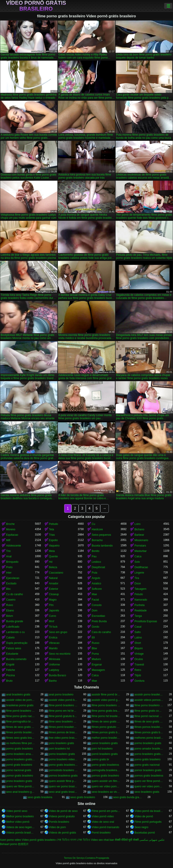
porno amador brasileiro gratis (149, 749)
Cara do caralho (101, 632)
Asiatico (96, 583)
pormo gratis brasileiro (19, 749)
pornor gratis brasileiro (19, 776)
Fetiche (10, 670)
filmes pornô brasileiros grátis (63, 727)
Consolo (97, 605)
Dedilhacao (141, 567)
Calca (138, 556)
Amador (54, 583)
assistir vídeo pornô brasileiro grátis (63, 700)
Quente (53, 556)
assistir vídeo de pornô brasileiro (20, 700)
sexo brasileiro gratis (147, 792)
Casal (138, 627)
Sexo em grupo (58, 632)
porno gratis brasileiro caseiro (63, 765)
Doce (138, 583)
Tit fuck (53, 627)
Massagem (98, 670)
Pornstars (140, 546)
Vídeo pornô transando (105, 827)
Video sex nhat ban (103, 840)
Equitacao (12, 535)
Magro (53, 600)
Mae (94, 594)
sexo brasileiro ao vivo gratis (106, 792)
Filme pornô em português (106, 811)
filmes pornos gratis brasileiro (106, 732)
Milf (8, 540)
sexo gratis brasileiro (83, 797)
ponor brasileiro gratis (105, 743)
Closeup (54, 594)
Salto (138, 632)
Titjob (138, 675)
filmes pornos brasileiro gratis (149, 727)
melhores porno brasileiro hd (149, 738)
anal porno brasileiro (61, 695)
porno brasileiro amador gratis (20, 754)
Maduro (96, 659)
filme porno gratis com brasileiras (149, 711)
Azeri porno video (10, 840)
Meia (52, 551)
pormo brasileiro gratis (148, 743)
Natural (53, 578)
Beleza (53, 567)
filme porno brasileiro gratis (149, 705)
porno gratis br (100, 759)
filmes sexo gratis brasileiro (20, 738)
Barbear (139, 535)
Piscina (10, 675)
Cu (93, 524)
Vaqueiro (54, 546)
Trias (52, 535)
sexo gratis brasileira (40, 797)
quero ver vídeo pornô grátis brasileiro (149, 786)
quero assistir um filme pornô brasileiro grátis (106, 781)
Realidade (141, 611)
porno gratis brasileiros (105, 765)
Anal (9, 556)
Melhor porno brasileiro (20, 816)
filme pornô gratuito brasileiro (63, 716)
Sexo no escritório (60, 654)
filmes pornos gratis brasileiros (149, 732)
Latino (138, 638)
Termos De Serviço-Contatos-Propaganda (86, 858)
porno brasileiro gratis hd (20, 759)
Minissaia (55, 659)
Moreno (11, 529)
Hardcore (97, 529)
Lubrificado (13, 627)
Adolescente (14, 546)
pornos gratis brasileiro (105, 776)
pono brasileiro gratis (61, 743)
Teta (51, 529)
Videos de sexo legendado (20, 827)
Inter (9, 573)
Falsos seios (14, 648)
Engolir (10, 665)
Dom (94, 611)
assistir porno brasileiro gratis (149, 695)
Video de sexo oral (103, 822)
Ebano (10, 611)
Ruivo (10, 605)
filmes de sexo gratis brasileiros (149, 722)
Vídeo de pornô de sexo (63, 811)
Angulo (96, 578)
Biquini (139, 648)
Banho (53, 681)
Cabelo (10, 638)
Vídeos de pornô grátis (63, 833)
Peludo (139, 594)
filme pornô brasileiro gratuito (20, 711)
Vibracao (54, 643)
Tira (137, 578)
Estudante (12, 654)
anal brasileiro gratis (18, 695)
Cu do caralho (15, 594)
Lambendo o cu (15, 632)
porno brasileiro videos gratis (63, 759)
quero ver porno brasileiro (63, 786)
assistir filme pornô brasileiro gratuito (106, 695)
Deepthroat (98, 567)
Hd (51, 562)
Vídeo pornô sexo (17, 811)
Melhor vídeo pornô (18, 822)
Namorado (141, 600)
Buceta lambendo (102, 546)
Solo (137, 562)
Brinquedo (12, 562)
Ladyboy (54, 670)
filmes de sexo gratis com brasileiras (20, 727)
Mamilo (53, 648)
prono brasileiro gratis (19, 781)
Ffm (51, 605)
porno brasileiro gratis (62, 754)
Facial (95, 600)
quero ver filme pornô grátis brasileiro (20, 786)
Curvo (52, 616)
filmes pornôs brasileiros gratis (20, 732)
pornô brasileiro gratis (105, 754)
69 (93, 638)
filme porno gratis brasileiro (106, 711)
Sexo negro (141, 827)
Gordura (139, 681)
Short (138, 643)
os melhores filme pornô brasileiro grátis (20, 743)
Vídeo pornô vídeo (103, 816)
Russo (96, 643)
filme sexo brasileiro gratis (63, 722)
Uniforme (54, 665)
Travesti (139, 665)
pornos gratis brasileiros (149, 776)
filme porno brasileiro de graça (106, 705)
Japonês (54, 611)
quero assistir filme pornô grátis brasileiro (63, 781)
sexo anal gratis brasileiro (63, 792)
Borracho (97, 540)
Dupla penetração (17, 643)
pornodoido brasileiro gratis (63, 770)
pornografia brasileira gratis (106, 770)
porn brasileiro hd (59, 749)
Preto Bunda (99, 621)
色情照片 (23, 844)
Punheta (140, 605)
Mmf (51, 621)
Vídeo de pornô (144, 816)
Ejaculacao (13, 578)
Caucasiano (56, 573)
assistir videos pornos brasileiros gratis (149, 700)
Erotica (53, 638)
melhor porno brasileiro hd (106, 738)
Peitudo (53, 524)
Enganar (97, 665)
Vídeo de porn (57, 827)
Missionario (141, 540)
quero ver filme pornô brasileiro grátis (149, 781)
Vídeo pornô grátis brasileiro (36, 6)
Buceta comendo (16, 659)
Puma (95, 654)
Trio (8, 551)
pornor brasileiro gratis (148, 770)
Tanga (138, 616)
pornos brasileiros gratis (63, 776)
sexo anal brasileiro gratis (20, 792)
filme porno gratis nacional (20, 716)
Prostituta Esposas (146, 621)
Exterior (53, 589)
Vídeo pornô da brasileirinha (149, 811)
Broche (10, 524)
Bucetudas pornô (145, 833)
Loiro (138, 524)
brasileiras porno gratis (20, 705)
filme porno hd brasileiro (106, 716)
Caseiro (11, 600)
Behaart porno (9, 844)
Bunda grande (15, 621)
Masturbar (141, 551)
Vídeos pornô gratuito (62, 816)
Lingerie (139, 573)
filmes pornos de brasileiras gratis (63, 732)
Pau (94, 556)
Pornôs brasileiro (59, 822)
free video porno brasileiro (63, 738)
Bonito (96, 551)
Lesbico (96, 562)
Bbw (94, 648)
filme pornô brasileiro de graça (63, 705)
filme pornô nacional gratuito (149, 716)
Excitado (11, 583)
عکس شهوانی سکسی (152, 840)
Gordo (95, 627)
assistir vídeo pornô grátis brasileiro (106, 700)
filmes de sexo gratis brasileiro (106, 722)
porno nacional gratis (19, 770)
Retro (138, 670)
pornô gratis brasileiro (19, 765)
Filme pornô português (148, 822)
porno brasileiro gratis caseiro (149, 754)
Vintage (139, 654)
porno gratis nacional (147, 765)
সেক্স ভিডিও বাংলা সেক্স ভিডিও (73, 840)
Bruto (9, 681)
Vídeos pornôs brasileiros (20, 833)
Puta (94, 573)
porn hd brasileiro (102, 749)
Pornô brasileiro (101, 833)
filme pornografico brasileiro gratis (20, 722)
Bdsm (10, 616)
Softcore (97, 589)
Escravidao (98, 616)
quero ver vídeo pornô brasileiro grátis (106, 786)
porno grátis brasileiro (147, 759)
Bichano (139, 529)
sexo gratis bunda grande (127, 797)
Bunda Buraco (57, 675)
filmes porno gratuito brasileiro (106, 727)
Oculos (139, 659)
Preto (9, 567)
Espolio (53, 540)
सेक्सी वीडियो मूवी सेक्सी (127, 840)
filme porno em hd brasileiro (63, 711)
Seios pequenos (101, 535)
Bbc (8, 589)
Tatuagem (140, 589)
